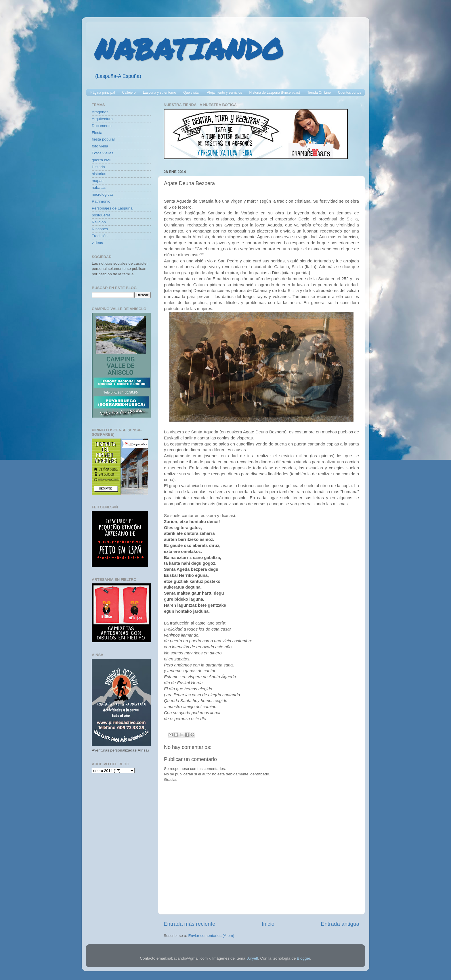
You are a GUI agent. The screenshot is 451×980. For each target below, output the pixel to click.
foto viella (100, 146)
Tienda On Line (319, 93)
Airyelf (253, 958)
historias (99, 174)
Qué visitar (191, 93)
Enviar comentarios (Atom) (211, 936)
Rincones (100, 229)
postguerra (101, 215)
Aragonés (100, 112)
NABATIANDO (189, 49)
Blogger (303, 958)
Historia (98, 167)
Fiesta (97, 133)
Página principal (103, 93)
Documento (102, 126)
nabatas (99, 188)
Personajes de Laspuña (112, 208)
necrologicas (103, 194)
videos (97, 243)
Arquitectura (102, 119)
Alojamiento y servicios (225, 93)
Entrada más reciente (190, 924)
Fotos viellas (103, 153)
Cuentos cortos (350, 93)
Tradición (100, 236)
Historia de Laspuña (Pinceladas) (275, 93)
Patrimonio (101, 201)
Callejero (129, 93)
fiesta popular (103, 139)
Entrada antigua (340, 924)
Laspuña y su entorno (159, 93)
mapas (98, 181)
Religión (99, 222)
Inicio (268, 924)
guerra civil (101, 160)
